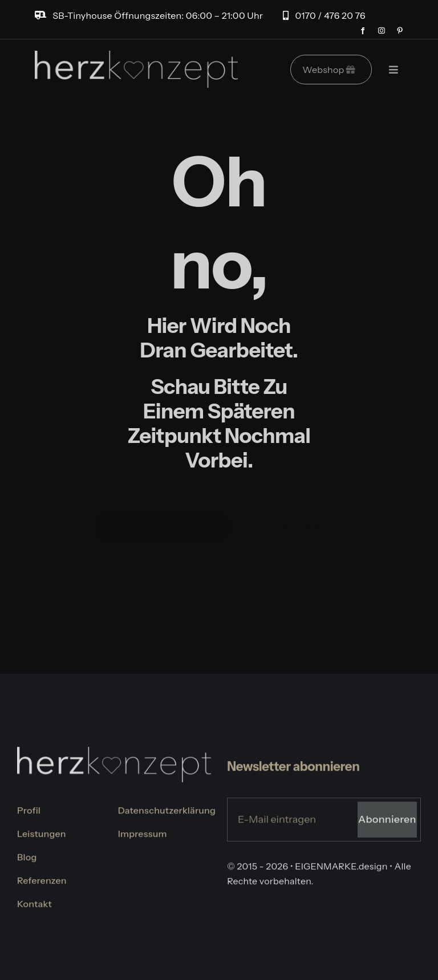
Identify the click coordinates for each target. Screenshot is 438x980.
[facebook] (363, 31)
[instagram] (382, 31)
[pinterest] (400, 31)
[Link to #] (394, 70)
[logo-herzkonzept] (136, 56)
